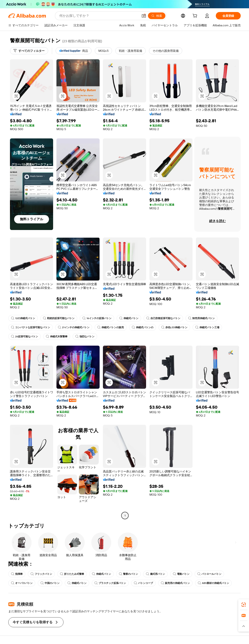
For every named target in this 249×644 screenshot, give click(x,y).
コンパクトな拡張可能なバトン (31, 327)
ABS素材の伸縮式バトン (213, 583)
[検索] (157, 16)
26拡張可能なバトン (24, 337)
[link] (244, 605)
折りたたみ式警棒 (72, 574)
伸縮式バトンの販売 (111, 327)
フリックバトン (41, 574)
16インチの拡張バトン (97, 318)
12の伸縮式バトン (23, 318)
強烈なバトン (85, 337)
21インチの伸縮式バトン (74, 327)
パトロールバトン (209, 574)
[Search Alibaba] (99, 16)
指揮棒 (17, 574)
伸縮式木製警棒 (57, 337)
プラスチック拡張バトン (110, 583)
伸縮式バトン (129, 318)
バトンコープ (143, 583)
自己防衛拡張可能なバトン (163, 318)
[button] (144, 16)
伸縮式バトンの (143, 327)
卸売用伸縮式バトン (201, 318)
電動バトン (181, 574)
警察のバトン (128, 574)
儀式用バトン (155, 574)
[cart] (196, 16)
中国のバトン (50, 583)
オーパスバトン (22, 583)
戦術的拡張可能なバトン (59, 318)
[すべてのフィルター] (29, 51)
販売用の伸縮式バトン (175, 583)
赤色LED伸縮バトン (174, 327)
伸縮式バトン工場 (207, 327)
